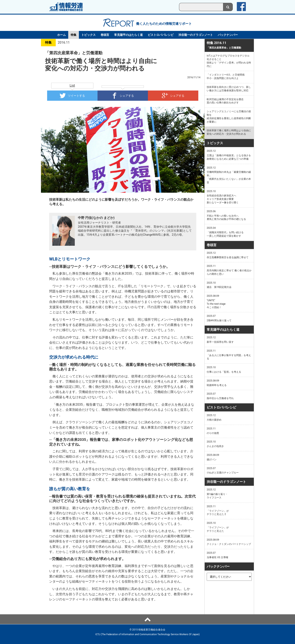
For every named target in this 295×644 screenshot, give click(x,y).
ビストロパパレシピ (161, 35)
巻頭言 (105, 35)
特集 (74, 35)
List (72, 85)
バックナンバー (228, 35)
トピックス (88, 35)
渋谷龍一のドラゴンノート (196, 35)
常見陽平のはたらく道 (128, 35)
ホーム (61, 35)
